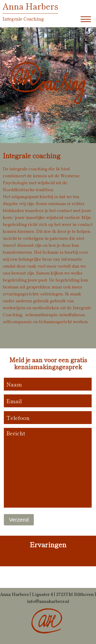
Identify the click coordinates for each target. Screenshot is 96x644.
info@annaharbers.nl (48, 601)
